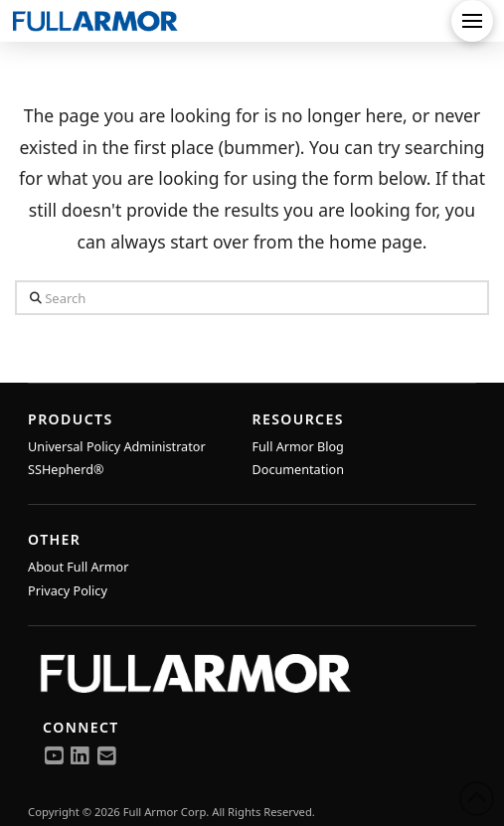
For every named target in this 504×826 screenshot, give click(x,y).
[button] (472, 21)
